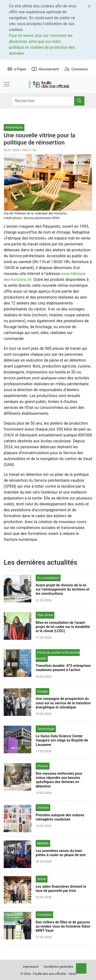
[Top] (81, 968)
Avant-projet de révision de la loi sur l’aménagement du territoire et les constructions (63, 590)
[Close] (89, 6)
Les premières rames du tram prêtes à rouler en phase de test (61, 853)
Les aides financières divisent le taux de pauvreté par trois (61, 889)
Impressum (31, 967)
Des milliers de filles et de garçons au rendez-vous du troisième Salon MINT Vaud (63, 927)
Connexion (76, 69)
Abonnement (45, 69)
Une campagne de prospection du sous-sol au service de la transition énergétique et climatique (63, 703)
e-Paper (17, 69)
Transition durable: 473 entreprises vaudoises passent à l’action (63, 668)
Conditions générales (58, 967)
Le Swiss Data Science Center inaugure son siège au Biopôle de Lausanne (62, 740)
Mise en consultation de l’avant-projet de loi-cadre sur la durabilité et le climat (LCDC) (63, 627)
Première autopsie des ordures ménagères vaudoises (60, 817)
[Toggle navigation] (7, 84)
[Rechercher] (79, 101)
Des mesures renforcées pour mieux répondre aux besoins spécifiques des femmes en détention (59, 780)
